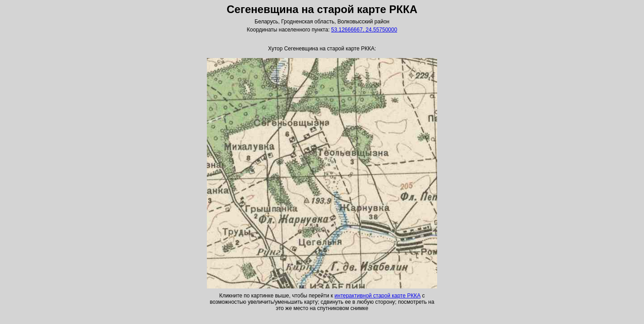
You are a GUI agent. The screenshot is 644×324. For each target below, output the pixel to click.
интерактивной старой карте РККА (378, 296)
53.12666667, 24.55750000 (364, 30)
